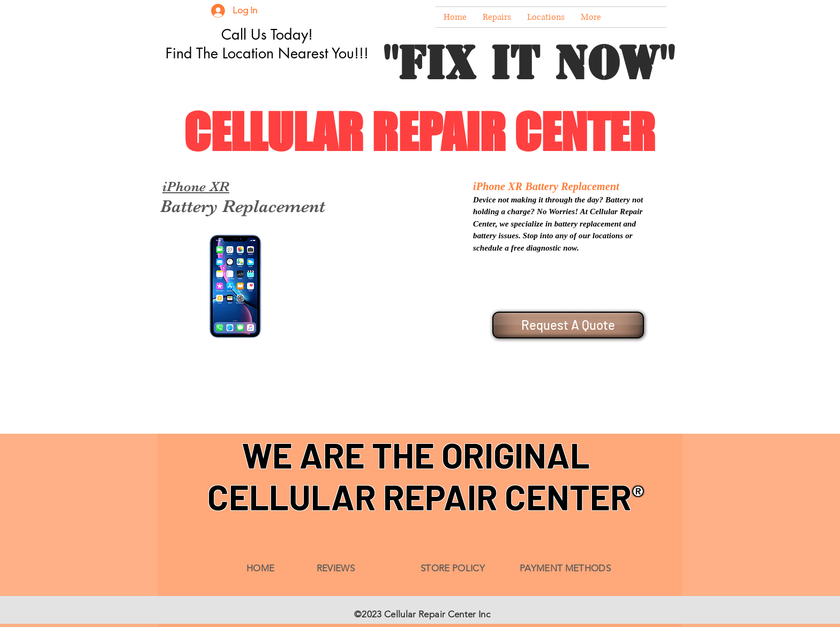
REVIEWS (336, 568)
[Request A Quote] (568, 325)
